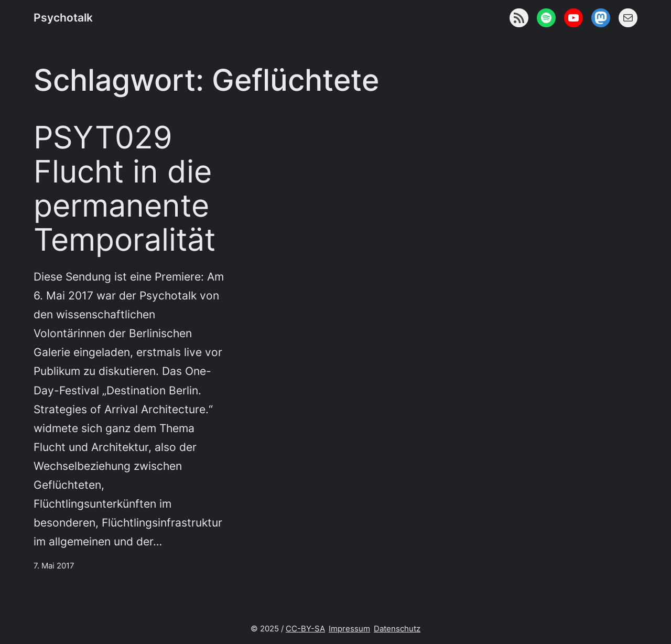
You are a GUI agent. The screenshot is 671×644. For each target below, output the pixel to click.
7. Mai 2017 (54, 566)
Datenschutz (397, 629)
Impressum (349, 629)
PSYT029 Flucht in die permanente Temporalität (125, 189)
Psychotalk (63, 17)
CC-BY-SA (305, 629)
